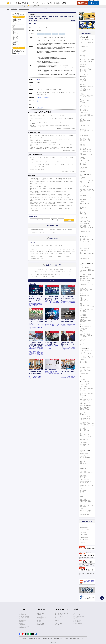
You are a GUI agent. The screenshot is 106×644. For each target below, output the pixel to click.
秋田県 (50, 249)
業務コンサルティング (86, 198)
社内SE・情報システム (86, 398)
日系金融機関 (33, 230)
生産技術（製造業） (84, 499)
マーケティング (83, 300)
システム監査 (82, 329)
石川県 (50, 251)
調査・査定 (82, 119)
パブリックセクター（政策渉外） (86, 273)
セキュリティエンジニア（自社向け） (87, 336)
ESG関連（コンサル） (86, 185)
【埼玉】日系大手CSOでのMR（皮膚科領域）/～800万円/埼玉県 (43, 142)
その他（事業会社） (84, 315)
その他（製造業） (83, 507)
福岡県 (61, 245)
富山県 (46, 251)
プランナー (82, 459)
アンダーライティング (66, 272)
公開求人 (15, 20)
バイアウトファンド (55, 269)
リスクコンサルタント (84, 238)
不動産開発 (82, 94)
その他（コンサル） (85, 258)
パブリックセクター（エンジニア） (87, 356)
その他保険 (82, 123)
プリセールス (82, 391)
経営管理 (83, 339)
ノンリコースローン (43, 277)
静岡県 (64, 251)
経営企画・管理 (84, 374)
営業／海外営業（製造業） (85, 514)
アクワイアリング (83, 162)
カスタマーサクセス (84, 396)
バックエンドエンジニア (85, 422)
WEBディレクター (83, 412)
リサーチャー (82, 256)
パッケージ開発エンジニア (85, 419)
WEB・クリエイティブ (86, 406)
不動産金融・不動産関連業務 (87, 87)
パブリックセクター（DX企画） (86, 354)
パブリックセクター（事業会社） (86, 269)
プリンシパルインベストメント (86, 68)
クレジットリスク (83, 108)
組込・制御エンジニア (84, 439)
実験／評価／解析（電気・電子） (86, 482)
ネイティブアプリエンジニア (85, 430)
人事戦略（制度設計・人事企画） (86, 321)
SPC (56, 274)
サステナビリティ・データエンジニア (87, 369)
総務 (81, 304)
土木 (81, 102)
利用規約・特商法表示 (48, 639)
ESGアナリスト (83, 50)
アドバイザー (32, 274)
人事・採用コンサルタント (85, 220)
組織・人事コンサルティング (87, 217)
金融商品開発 (82, 133)
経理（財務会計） (83, 287)
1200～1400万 (16, 36)
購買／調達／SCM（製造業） (85, 501)
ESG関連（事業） (85, 277)
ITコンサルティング (85, 206)
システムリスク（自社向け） (85, 334)
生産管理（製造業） (84, 498)
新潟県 (37, 251)
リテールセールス (83, 148)
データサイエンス (85, 443)
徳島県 (32, 256)
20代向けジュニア (41, 623)
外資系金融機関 (41, 230)
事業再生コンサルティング (87, 202)
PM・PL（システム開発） (24, 9)
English (98, 1)
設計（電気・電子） (84, 490)
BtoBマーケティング (84, 301)
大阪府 (56, 245)
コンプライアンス (83, 332)
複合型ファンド (83, 72)
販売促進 (82, 465)
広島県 (65, 254)
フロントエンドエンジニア (85, 421)
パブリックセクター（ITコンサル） (86, 183)
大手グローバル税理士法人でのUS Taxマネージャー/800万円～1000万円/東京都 (46, 161)
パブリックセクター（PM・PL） (86, 355)
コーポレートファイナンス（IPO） (86, 62)
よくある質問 (22, 625)
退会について (80, 639)
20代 (14, 22)
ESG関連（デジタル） (86, 367)
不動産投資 (58, 272)
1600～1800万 (16, 39)
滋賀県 (37, 254)
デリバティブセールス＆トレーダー (87, 131)
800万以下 (15, 33)
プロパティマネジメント (85, 92)
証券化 (62, 269)
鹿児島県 (33, 259)
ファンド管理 (82, 83)
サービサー (82, 169)
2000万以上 (15, 41)
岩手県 (41, 249)
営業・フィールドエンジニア (87, 509)
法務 (81, 331)
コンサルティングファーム (44, 232)
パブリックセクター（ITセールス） (86, 357)
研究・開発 (83, 471)
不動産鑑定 (82, 93)
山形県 (55, 249)
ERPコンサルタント (84, 209)
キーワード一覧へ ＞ (52, 281)
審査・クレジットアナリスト (85, 141)
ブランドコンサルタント (85, 248)
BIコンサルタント (83, 211)
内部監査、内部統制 (84, 328)
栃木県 (69, 249)
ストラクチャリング (34, 272)
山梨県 (32, 251)
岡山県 (61, 254)
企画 (81, 303)
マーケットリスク (83, 109)
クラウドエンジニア (84, 428)
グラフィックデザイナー (85, 455)
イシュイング (82, 164)
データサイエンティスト (85, 444)
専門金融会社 (60, 230)
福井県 (55, 251)
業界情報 (21, 623)
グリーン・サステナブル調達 (85, 503)
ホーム (21, 613)
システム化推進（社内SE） (85, 401)
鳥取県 (51, 254)
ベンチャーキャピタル (84, 74)
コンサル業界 (40, 616)
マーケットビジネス (85, 125)
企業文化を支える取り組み (78, 616)
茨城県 (64, 249)
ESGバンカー (83, 52)
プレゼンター (82, 82)
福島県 (60, 249)
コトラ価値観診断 (59, 615)
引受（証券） (82, 157)
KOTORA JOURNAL (59, 623)
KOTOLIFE (57, 620)
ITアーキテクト (83, 212)
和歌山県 (46, 254)
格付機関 (82, 170)
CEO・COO (82, 341)
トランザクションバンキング (85, 139)
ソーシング (52, 272)
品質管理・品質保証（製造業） (86, 502)
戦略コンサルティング (86, 194)
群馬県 (73, 249)
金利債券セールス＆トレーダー (86, 129)
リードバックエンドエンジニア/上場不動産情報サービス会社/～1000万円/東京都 (46, 117)
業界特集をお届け (41, 613)
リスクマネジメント (85, 105)
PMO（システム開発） (84, 384)
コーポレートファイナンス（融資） (87, 137)
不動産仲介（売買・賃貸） (85, 100)
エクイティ (61, 274)
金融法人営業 (82, 145)
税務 (81, 292)
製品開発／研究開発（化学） (85, 475)
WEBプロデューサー (84, 408)
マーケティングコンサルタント (86, 247)
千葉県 (47, 245)
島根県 (56, 254)
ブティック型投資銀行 (50, 230)
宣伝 (81, 463)
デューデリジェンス (44, 274)
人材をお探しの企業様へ (91, 1)
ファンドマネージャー (84, 78)
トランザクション (33, 277)
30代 (17, 22)
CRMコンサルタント (84, 210)
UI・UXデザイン (83, 415)
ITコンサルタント (83, 208)
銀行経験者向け (40, 625)
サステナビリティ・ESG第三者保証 (87, 189)
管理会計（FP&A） (84, 288)
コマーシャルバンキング (86, 135)
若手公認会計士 (40, 622)
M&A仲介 (82, 234)
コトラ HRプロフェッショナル (61, 613)
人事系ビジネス (84, 318)
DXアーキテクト (83, 364)
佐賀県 (50, 256)
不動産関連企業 (33, 232)
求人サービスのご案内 (24, 616)
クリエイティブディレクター (85, 458)
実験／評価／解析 (85, 480)
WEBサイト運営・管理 (84, 403)
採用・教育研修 (83, 322)
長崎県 (55, 256)
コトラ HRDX (58, 619)
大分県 (64, 256)
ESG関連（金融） (85, 46)
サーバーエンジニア (84, 436)
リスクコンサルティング (86, 236)
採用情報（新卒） (76, 622)
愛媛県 (41, 256)
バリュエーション (68, 269)
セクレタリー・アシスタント (85, 306)
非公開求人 (19, 20)
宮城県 (46, 249)
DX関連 (83, 360)
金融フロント (84, 143)
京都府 (32, 254)
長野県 (41, 251)
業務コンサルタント (84, 200)
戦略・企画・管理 (85, 295)
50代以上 (15, 23)
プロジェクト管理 (85, 381)
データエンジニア (83, 432)
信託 (81, 154)
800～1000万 (15, 34)
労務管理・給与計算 (84, 323)
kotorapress (57, 622)
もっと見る (72, 212)
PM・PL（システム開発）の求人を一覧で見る (65, 128)
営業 (81, 460)
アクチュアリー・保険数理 (85, 114)
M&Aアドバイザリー (84, 233)
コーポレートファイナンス (35, 269)
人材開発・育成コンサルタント (86, 221)
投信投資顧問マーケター (85, 84)
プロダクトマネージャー (85, 313)
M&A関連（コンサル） (86, 231)
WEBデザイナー (83, 411)
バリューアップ (46, 269)
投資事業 (83, 66)
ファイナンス (68, 274)
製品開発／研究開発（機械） (85, 474)
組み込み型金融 (83, 165)
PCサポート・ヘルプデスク (85, 402)
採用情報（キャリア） (77, 620)
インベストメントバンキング (87, 54)
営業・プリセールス (85, 387)
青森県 (37, 249)
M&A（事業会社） (83, 314)
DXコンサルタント (83, 214)
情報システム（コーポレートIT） (86, 400)
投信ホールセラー (83, 79)
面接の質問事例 (23, 620)
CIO (81, 377)
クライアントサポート (84, 312)
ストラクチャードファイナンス (86, 63)
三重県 (69, 251)
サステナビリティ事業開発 (85, 281)
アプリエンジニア (83, 440)
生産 (82, 496)
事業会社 (40, 101)
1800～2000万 (16, 40)
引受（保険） (82, 118)
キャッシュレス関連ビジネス (87, 161)
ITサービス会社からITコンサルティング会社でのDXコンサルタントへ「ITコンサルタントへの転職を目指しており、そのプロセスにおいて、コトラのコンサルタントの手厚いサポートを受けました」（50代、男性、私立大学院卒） (52, 199)
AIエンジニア (82, 365)
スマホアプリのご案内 (24, 626)
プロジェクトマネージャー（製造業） (87, 505)
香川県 (37, 256)
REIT (38, 274)
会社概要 (74, 613)
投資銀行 (52, 274)
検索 (69, 220)
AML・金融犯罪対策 (84, 337)
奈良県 (41, 254)
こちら (18, 53)
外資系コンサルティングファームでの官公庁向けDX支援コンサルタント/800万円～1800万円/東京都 (50, 163)
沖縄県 (38, 259)
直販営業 (82, 122)
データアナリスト (83, 447)
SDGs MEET (58, 625)
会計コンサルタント (84, 227)
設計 (82, 489)
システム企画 (82, 379)
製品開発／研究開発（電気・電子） (87, 473)
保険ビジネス (84, 113)
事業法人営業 (82, 146)
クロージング (51, 277)
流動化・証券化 (83, 64)
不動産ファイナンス (84, 88)
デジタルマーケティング (85, 410)
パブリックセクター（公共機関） (86, 274)
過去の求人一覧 (23, 627)
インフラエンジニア (84, 433)
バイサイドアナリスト (84, 81)
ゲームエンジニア (83, 438)
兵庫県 (73, 251)
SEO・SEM (82, 413)
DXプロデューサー (83, 361)
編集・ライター (83, 461)
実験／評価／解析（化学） (85, 484)
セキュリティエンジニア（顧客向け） (87, 437)
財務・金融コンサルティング (87, 224)
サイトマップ (73, 639)
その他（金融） (84, 167)
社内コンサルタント (84, 378)
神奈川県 (37, 245)
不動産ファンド (83, 73)
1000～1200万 (16, 35)
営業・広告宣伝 (84, 454)
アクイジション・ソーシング (85, 89)
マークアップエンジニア (85, 407)
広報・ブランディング (84, 464)
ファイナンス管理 (85, 283)
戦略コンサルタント (84, 196)
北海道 (32, 249)
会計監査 (82, 293)
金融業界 (39, 615)
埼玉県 (42, 245)
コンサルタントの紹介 (24, 618)
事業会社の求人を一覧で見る (68, 150)
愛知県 (51, 245)
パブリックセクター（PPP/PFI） (86, 44)
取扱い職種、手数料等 (59, 639)
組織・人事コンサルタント (85, 219)
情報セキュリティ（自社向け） (86, 333)
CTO (81, 376)
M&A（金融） (83, 56)
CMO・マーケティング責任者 (85, 302)
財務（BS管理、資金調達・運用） (86, 289)
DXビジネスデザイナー (84, 363)
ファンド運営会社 (68, 230)
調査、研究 (82, 252)
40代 (20, 22)
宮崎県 (69, 256)
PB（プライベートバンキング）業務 (87, 147)
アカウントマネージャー (85, 392)
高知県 (46, 256)
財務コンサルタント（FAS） (85, 225)
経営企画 (82, 297)
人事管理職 (82, 319)
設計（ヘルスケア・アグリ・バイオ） (87, 494)
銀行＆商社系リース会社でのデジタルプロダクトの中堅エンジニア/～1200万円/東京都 (47, 115)
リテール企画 (82, 158)
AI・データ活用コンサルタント (86, 215)
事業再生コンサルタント (85, 204)
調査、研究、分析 (85, 251)
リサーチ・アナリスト (84, 132)
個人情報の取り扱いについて (35, 639)
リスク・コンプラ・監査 (86, 327)
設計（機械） (82, 492)
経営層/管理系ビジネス (42, 618)
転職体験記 (22, 622)
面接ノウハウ (22, 619)
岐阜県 (60, 251)
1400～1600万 (16, 37)
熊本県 (60, 256)
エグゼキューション (44, 272)
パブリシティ (75, 619)
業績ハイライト (76, 618)
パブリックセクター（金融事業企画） (87, 43)
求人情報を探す (14, 9)
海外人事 (82, 324)
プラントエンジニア (84, 504)
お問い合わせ (25, 639)
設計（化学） (82, 493)
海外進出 (83, 343)
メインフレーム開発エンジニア (86, 420)
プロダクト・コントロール (85, 291)
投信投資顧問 (84, 76)
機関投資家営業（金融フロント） (86, 150)
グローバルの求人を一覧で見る (68, 171)
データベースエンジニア (85, 431)
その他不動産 (82, 103)
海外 (42, 259)
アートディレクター (84, 456)
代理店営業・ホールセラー (85, 121)
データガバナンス (83, 446)
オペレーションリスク (84, 110)
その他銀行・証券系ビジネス (87, 152)
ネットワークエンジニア (85, 434)
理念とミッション (76, 615)
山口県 (70, 254)
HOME (8, 9)
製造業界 (39, 620)
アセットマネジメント (84, 91)
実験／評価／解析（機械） (85, 483)
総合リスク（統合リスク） (85, 107)
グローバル (40, 108)
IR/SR (81, 298)
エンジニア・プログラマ (86, 417)
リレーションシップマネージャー (86, 138)
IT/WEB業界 (40, 619)
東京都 (39, 79)
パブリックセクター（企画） (87, 268)
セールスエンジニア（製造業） (86, 511)
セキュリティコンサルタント (85, 242)
